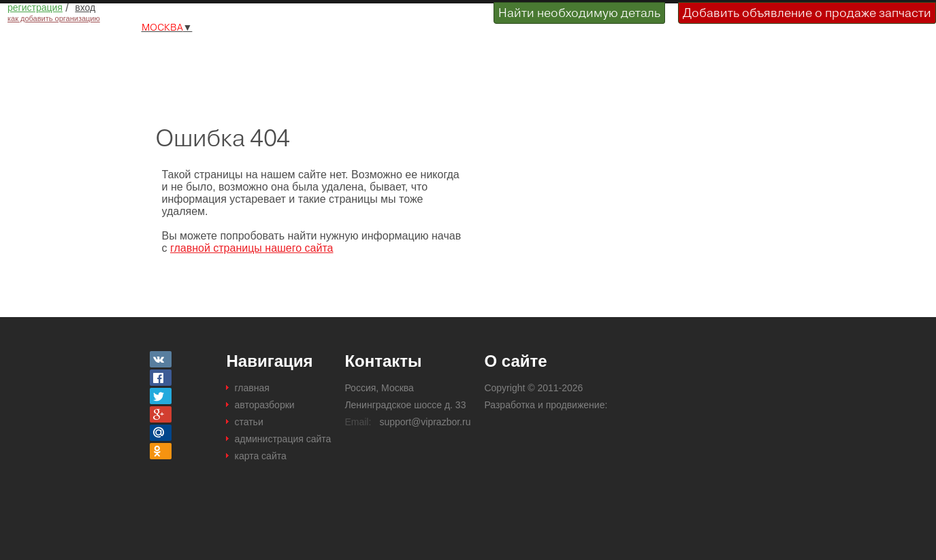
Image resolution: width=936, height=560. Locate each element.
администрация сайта (283, 439)
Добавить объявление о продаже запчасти (807, 13)
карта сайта (260, 456)
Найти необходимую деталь (579, 13)
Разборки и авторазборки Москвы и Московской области (236, 56)
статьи (248, 422)
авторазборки (264, 405)
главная (252, 388)
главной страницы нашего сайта (252, 248)
